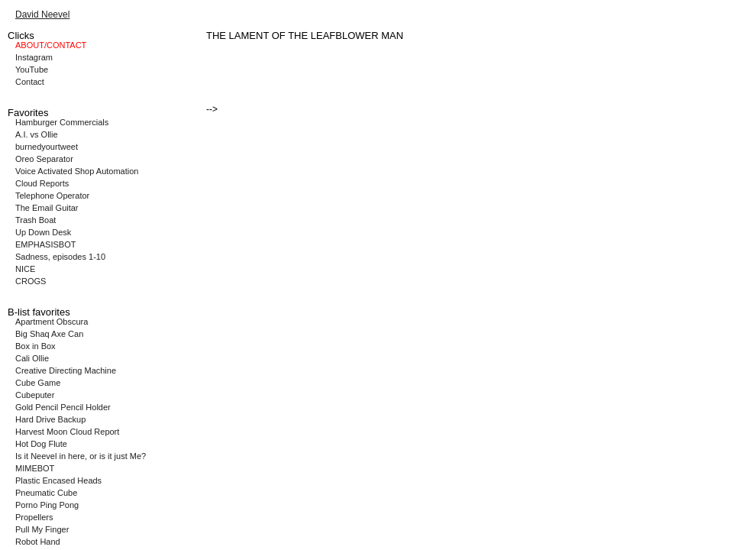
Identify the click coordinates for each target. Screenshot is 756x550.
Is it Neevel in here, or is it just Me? (81, 456)
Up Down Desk (43, 232)
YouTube (32, 70)
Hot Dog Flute (41, 444)
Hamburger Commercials (62, 122)
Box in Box (36, 346)
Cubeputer (35, 395)
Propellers (34, 517)
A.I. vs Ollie (37, 134)
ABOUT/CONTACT (51, 45)
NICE (25, 269)
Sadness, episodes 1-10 (60, 257)
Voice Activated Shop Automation (77, 171)
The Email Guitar (47, 208)
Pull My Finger (42, 529)
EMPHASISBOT (45, 244)
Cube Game (38, 383)
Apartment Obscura (52, 322)
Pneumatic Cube (46, 493)
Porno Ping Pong (47, 505)
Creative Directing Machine (66, 370)
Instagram (34, 57)
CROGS (31, 281)
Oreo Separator (44, 159)
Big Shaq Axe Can (49, 334)
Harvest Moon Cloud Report (67, 432)
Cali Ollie (32, 358)
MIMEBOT (35, 468)
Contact (30, 82)
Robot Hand (38, 542)
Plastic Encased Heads (58, 480)
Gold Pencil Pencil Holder (63, 407)
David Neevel (42, 15)
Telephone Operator (52, 196)
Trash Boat (36, 220)
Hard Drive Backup (50, 419)
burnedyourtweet (47, 147)
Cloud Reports (42, 183)
